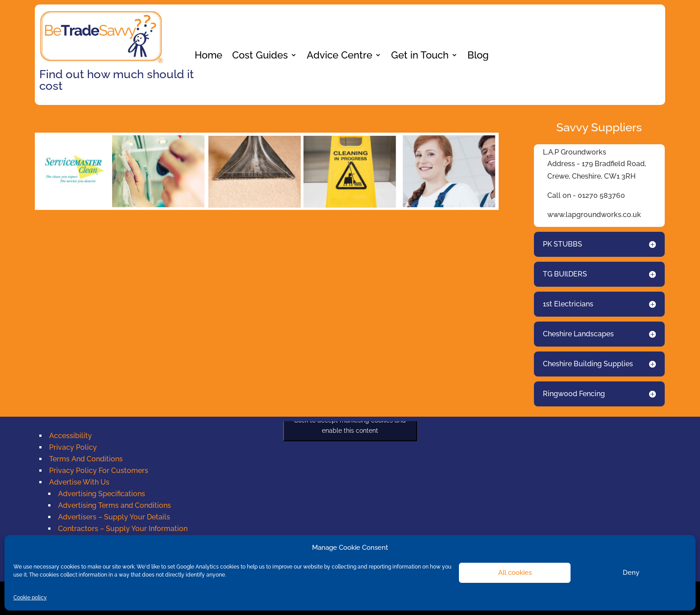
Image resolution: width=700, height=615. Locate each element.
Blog (478, 56)
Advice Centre (340, 56)
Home (208, 56)
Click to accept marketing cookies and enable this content (350, 425)
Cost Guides (260, 56)
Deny (631, 573)
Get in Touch (420, 56)
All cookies (515, 573)
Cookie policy (30, 598)
